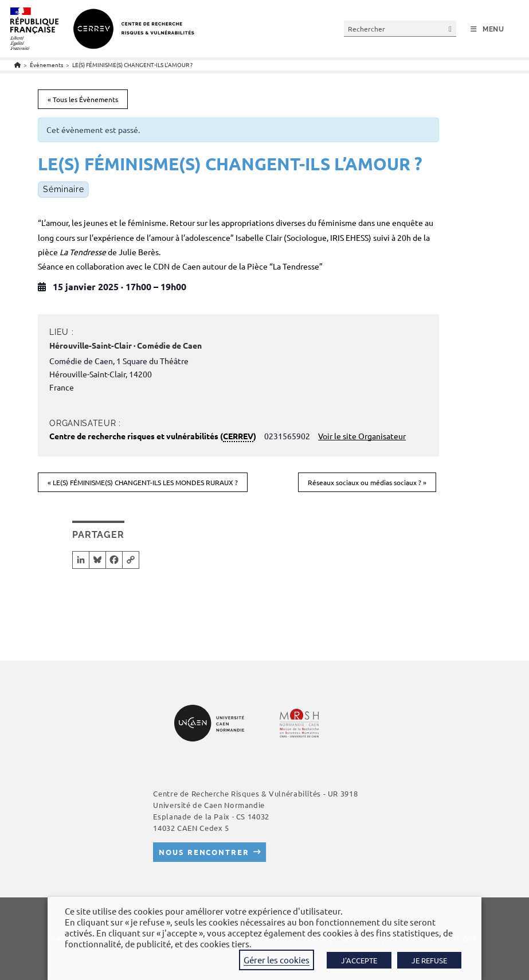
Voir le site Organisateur (362, 436)
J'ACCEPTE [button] (359, 960)
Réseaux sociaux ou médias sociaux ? (367, 482)
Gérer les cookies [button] (277, 960)
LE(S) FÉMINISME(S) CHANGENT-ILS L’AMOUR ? (132, 65)
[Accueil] (17, 65)
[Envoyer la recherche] (450, 28)
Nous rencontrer (204, 852)
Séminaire (63, 189)
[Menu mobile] (487, 29)
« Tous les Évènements (83, 99)
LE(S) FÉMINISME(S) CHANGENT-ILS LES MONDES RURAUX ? (143, 482)
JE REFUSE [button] (429, 960)
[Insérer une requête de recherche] (400, 28)
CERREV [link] (238, 436)
